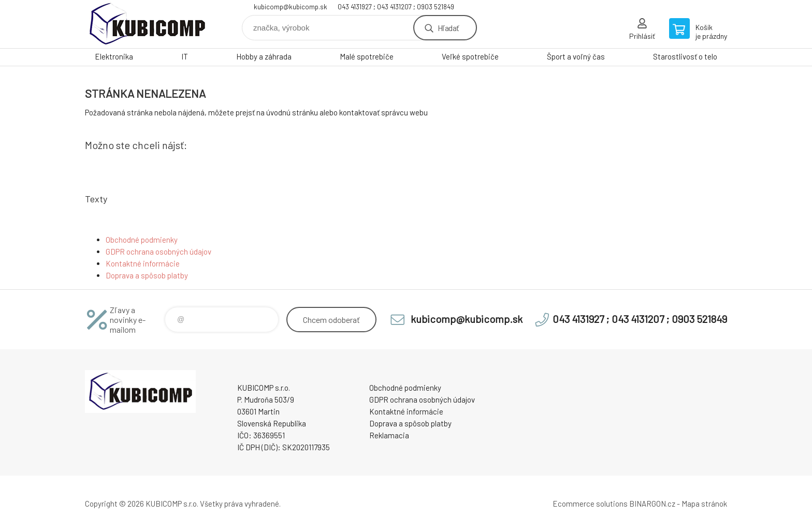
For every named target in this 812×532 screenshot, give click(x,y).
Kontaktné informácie (143, 263)
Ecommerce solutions (590, 504)
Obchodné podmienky (142, 240)
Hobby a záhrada (264, 56)
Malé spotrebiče (367, 56)
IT (185, 56)
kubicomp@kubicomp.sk (291, 7)
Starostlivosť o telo (685, 56)
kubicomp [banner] (147, 24)
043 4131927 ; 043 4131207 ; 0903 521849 (396, 7)
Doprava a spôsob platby (147, 275)
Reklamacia (389, 435)
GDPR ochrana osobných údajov (158, 252)
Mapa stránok (704, 504)
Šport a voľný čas (576, 56)
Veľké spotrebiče (470, 56)
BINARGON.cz (652, 504)
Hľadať (448, 28)
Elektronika (114, 56)
